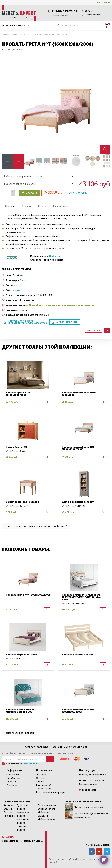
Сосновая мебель (47, 805)
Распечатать (94, 330)
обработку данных (31, 764)
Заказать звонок (91, 15)
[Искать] (59, 25)
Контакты (88, 11)
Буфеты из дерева (23, 807)
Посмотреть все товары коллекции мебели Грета (36, 526)
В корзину (29, 193)
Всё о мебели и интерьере (51, 792)
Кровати (16, 290)
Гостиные (8, 805)
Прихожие (9, 816)
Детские (8, 812)
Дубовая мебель (47, 809)
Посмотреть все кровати (21, 733)
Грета (23, 280)
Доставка (41, 775)
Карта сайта (8, 837)
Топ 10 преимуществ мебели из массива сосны (87, 815)
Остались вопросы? (36, 747)
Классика (19, 285)
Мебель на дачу (46, 819)
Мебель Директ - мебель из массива (26, 841)
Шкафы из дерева (22, 828)
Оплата (40, 778)
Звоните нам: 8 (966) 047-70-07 (70, 747)
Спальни (8, 809)
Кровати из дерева (23, 821)
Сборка (40, 782)
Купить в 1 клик (78, 193)
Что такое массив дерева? (84, 807)
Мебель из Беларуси (43, 814)
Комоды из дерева (23, 814)
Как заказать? (103, 3)
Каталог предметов (15, 25)
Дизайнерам (13, 778)
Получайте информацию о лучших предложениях (27, 753)
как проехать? (88, 790)
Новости (11, 782)
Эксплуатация (44, 789)
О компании (13, 775)
